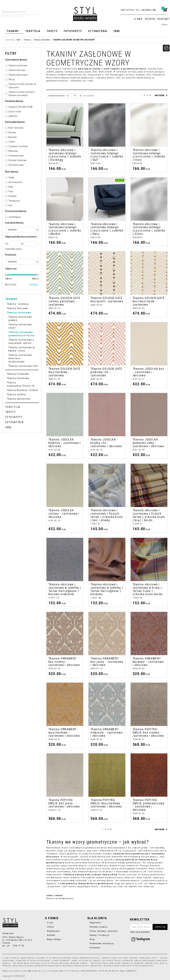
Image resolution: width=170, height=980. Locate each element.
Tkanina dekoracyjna (16, 75)
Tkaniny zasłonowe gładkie (20, 319)
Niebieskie (12, 151)
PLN (165, 25)
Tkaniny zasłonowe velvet (20, 326)
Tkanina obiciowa (15, 70)
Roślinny (11, 196)
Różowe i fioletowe (16, 160)
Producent (11, 255)
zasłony (106, 958)
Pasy (9, 191)
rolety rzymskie (130, 958)
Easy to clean (13, 112)
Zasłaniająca (13, 217)
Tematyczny (12, 201)
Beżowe (11, 132)
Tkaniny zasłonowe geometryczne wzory (21, 334)
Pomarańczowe (14, 156)
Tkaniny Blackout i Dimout (23, 390)
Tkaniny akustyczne (19, 399)
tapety (75, 961)
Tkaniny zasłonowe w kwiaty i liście (22, 349)
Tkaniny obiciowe (17, 308)
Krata (9, 187)
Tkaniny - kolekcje (18, 304)
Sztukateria (98, 31)
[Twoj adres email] (149, 927)
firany (114, 958)
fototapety (64, 961)
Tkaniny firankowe (18, 374)
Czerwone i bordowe (17, 146)
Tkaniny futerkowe (18, 378)
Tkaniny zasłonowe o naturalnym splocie (21, 341)
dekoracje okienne (89, 958)
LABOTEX (11, 116)
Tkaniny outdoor (17, 394)
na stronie (89, 96)
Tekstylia (33, 31)
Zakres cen (11, 269)
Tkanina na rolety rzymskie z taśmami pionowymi (20, 94)
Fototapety (73, 31)
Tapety (52, 31)
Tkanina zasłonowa (16, 65)
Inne (117, 31)
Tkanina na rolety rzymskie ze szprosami (21, 86)
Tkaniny (13, 31)
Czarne (10, 142)
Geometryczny (14, 182)
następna (161, 95)
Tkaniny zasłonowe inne (23, 366)
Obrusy (10, 79)
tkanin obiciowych (64, 966)
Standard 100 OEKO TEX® (19, 107)
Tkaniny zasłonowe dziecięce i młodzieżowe (20, 358)
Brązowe (11, 137)
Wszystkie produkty (13, 16)
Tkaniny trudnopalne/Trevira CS (21, 384)
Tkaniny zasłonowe (19, 313)
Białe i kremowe (14, 128)
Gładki (10, 178)
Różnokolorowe (14, 165)
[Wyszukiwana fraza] (18, 12)
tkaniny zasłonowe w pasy (60, 898)
